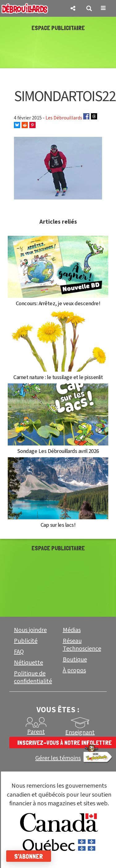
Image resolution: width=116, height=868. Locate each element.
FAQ (19, 652)
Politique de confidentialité (33, 677)
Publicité (26, 641)
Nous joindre (30, 630)
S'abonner (29, 856)
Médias (72, 630)
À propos (74, 670)
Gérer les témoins (58, 758)
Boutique (75, 660)
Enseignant (80, 732)
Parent (36, 732)
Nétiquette (28, 663)
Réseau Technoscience (82, 645)
